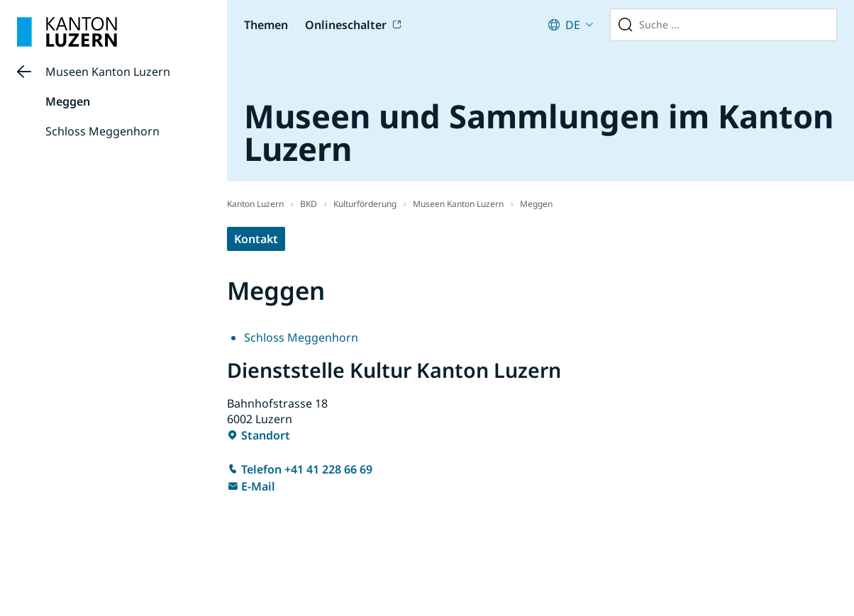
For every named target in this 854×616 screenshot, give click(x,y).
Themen (266, 25)
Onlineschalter (346, 25)
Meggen (68, 101)
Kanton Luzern (255, 204)
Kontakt (256, 239)
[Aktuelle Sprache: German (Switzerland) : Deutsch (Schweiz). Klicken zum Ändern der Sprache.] (571, 25)
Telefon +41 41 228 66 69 (307, 469)
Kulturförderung (365, 204)
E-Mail (258, 486)
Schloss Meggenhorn (102, 131)
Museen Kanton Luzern (108, 72)
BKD (309, 204)
